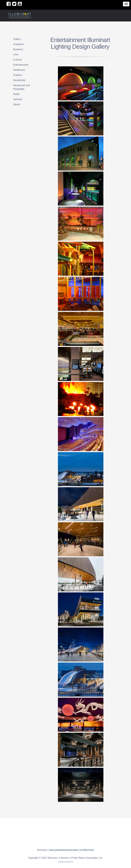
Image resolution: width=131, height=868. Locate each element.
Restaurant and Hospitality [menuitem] (21, 87)
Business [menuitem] (18, 49)
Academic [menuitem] (18, 44)
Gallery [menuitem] (17, 39)
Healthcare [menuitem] (19, 70)
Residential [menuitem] (19, 80)
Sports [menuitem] (17, 104)
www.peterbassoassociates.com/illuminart (71, 850)
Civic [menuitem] (16, 54)
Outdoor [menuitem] (18, 75)
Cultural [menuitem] (17, 60)
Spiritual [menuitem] (18, 99)
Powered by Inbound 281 (65, 862)
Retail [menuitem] (16, 94)
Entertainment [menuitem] (21, 65)
